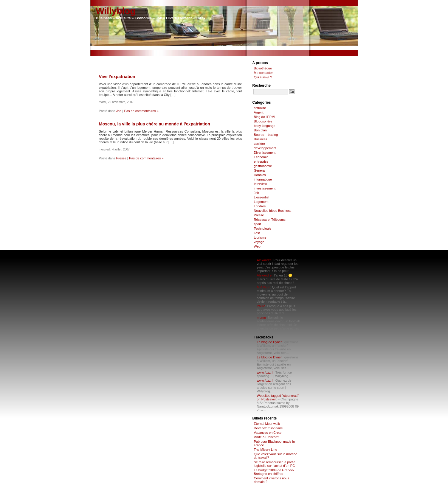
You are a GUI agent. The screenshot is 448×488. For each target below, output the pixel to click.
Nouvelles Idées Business (273, 211)
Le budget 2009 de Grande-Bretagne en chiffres (274, 472)
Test (257, 233)
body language (265, 126)
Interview (261, 184)
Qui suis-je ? (263, 77)
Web (257, 246)
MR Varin (264, 287)
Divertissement (265, 153)
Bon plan (260, 130)
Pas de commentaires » (142, 111)
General (260, 170)
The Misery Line (266, 450)
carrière (259, 144)
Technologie (263, 229)
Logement (261, 202)
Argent (259, 112)
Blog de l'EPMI (265, 117)
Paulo (261, 306)
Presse (121, 158)
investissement (265, 188)
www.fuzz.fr (265, 372)
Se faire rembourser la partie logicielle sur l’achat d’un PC (275, 464)
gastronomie (263, 166)
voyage (259, 242)
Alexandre (264, 260)
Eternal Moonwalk (267, 424)
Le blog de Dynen (270, 342)
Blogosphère (263, 121)
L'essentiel (262, 197)
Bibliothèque (263, 68)
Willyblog (116, 11)
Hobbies (260, 175)
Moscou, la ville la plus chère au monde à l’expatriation (155, 124)
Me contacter (263, 73)
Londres (260, 206)
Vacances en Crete (268, 433)
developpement (265, 148)
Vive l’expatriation (117, 77)
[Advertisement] (224, 48)
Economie (261, 157)
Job (119, 111)
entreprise (261, 161)
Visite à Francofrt (266, 437)
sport (258, 224)
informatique (263, 179)
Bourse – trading (266, 135)
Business (261, 139)
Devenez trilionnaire (268, 428)
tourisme (260, 237)
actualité (260, 108)
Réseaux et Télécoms (270, 220)
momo (262, 318)
